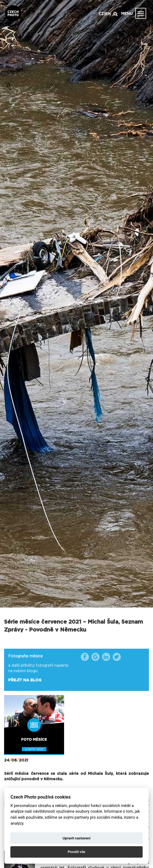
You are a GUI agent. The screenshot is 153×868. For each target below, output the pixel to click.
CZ (101, 14)
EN (108, 14)
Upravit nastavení (77, 838)
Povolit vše (76, 852)
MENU (127, 14)
